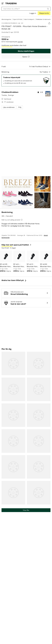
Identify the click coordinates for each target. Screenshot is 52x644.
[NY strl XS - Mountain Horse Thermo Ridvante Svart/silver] (6, 256)
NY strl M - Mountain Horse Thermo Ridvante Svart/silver (46, 265)
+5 (42, 200)
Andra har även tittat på (14, 280)
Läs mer (20, 42)
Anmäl (46, 235)
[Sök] (48, 9)
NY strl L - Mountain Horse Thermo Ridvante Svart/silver (19, 265)
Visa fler (26, 510)
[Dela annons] (49, 23)
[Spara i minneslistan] (26, 57)
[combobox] (26, 9)
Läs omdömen (9, 107)
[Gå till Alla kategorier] (6, 19)
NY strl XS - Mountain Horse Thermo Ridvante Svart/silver (6, 265)
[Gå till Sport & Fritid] (18, 19)
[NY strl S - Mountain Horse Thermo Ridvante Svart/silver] (33, 256)
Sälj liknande (6, 238)
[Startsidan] (11, 3)
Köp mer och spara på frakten (17, 245)
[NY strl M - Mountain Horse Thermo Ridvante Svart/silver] (46, 256)
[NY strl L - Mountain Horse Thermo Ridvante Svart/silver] (19, 256)
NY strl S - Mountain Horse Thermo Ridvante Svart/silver (33, 265)
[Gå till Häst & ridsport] (29, 19)
